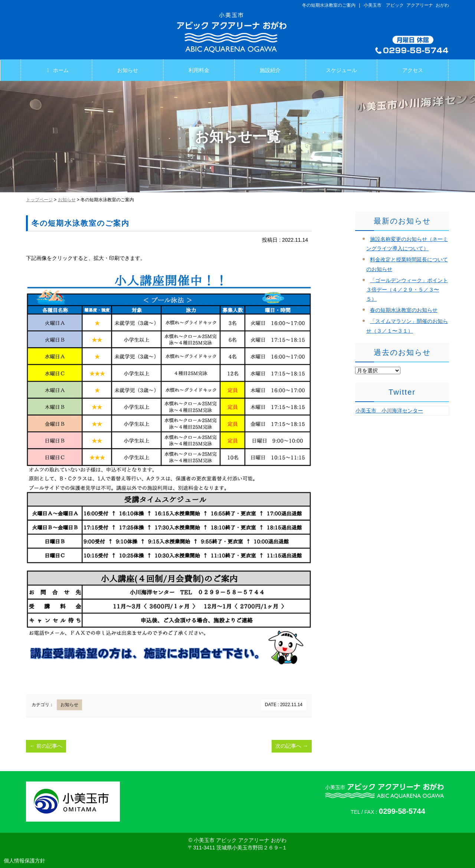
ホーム (56, 70)
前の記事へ (46, 746)
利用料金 (199, 70)
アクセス (413, 70)
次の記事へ (292, 746)
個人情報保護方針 (24, 861)
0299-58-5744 (402, 811)
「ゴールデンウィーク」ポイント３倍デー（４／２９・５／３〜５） (407, 290)
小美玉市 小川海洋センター (389, 411)
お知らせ (128, 70)
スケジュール (341, 70)
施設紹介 (270, 70)
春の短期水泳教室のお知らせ (404, 310)
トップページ (39, 200)
